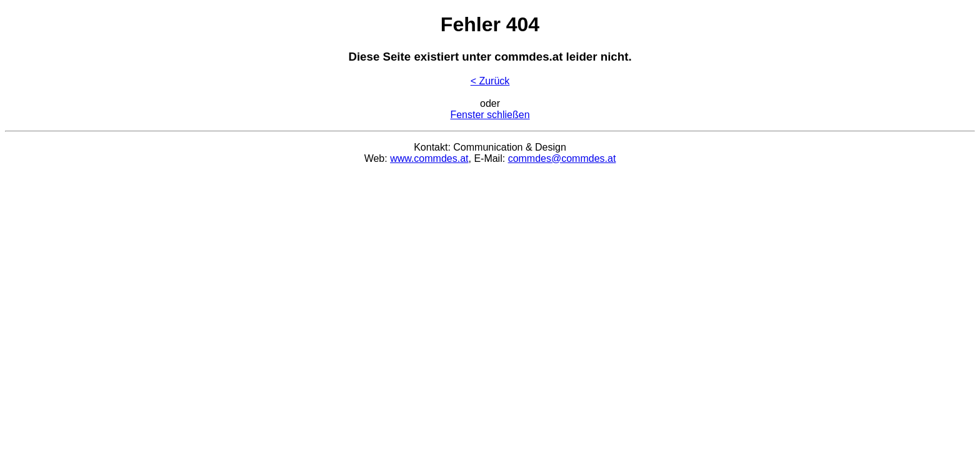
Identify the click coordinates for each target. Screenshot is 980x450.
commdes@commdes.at (562, 158)
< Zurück (490, 81)
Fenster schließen (490, 115)
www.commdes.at (429, 158)
